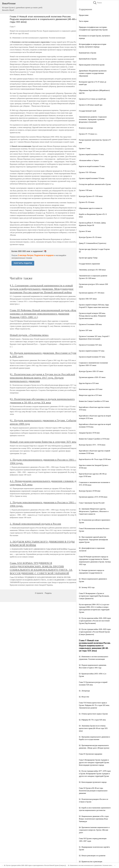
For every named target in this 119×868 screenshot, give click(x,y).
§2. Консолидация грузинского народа (93, 782)
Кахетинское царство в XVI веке (91, 389)
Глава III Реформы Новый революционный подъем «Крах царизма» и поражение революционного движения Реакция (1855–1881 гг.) (44, 314)
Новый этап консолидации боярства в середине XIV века (43, 442)
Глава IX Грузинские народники (91, 754)
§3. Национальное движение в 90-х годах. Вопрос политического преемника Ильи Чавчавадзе (94, 819)
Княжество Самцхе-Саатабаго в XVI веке (94, 401)
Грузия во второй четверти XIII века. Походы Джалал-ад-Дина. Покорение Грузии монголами (92, 316)
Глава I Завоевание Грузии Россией (92, 503)
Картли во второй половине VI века (92, 166)
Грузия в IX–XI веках (87, 202)
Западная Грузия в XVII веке (89, 433)
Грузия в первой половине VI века (91, 154)
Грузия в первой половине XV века (92, 351)
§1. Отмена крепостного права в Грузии (93, 714)
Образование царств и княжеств (91, 208)
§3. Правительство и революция (91, 862)
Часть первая (84, 21)
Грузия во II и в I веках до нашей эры (92, 99)
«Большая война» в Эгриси (89, 160)
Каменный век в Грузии (88, 53)
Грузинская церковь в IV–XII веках (92, 293)
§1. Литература (84, 691)
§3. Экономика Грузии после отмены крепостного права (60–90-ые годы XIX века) (93, 728)
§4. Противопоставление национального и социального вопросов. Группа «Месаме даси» (94, 830)
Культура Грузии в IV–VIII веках (91, 196)
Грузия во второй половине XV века (92, 357)
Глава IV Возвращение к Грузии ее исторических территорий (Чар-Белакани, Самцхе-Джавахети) (94, 596)
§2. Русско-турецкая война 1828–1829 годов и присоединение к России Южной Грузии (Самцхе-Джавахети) (95, 632)
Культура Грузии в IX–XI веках (90, 237)
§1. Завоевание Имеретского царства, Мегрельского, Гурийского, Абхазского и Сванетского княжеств (94, 511)
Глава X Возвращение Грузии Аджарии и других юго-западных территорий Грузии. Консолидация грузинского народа (94, 762)
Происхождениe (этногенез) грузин (92, 65)
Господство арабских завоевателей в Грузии (95, 184)
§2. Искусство (84, 697)
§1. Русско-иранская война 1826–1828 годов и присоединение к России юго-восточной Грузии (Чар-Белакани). (95, 621)
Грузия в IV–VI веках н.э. (88, 134)
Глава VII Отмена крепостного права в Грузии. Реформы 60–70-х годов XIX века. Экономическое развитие (94, 705)
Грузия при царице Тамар (88, 258)
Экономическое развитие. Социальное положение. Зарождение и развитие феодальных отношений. (93, 119)
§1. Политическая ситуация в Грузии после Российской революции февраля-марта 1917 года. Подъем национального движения (42, 378)
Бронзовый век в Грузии (88, 59)
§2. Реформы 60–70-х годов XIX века (92, 720)
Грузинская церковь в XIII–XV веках (92, 377)
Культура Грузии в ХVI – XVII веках (92, 445)
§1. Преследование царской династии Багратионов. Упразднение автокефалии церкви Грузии (93, 540)
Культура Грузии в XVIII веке (90, 491)
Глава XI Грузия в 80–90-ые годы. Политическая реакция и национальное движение (93, 791)
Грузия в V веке (85, 148)
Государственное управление (89, 264)
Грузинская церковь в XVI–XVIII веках (93, 497)
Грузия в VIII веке (85, 190)
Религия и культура (86, 128)
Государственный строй (88, 111)
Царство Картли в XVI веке (89, 383)
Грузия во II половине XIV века (90, 345)
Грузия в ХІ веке (85, 231)
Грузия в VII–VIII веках (88, 172)
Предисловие (84, 15)
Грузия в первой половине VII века (92, 178)
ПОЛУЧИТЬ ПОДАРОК (23, 263)
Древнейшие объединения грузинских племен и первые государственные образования (93, 73)
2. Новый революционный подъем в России (35, 524)
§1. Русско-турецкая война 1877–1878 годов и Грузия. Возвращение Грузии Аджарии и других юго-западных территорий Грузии (95, 774)
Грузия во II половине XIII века (90, 324)
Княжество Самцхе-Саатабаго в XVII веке (94, 439)
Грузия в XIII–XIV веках (88, 299)
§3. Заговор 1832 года (87, 587)
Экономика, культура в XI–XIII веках (92, 270)
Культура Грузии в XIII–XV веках (91, 371)
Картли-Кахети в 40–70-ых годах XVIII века (95, 459)
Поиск (97, 3)
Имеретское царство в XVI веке (90, 395)
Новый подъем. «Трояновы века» (29, 335)
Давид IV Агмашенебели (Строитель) (93, 243)
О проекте (39, 593)
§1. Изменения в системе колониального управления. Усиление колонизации (93, 865)
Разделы (48, 593)
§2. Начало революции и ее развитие (92, 856)
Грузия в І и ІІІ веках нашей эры (91, 105)
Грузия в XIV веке (86, 330)
